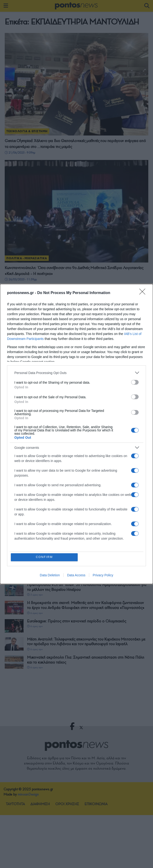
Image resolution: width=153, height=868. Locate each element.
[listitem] (76, 372)
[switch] (135, 382)
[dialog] (76, 434)
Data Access (76, 575)
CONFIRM (45, 557)
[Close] (144, 293)
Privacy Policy (103, 575)
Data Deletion (50, 575)
